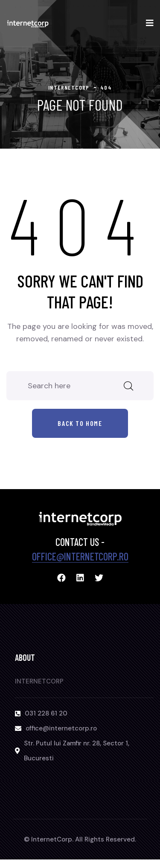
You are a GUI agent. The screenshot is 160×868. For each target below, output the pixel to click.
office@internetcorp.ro (80, 556)
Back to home (80, 423)
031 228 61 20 (46, 713)
